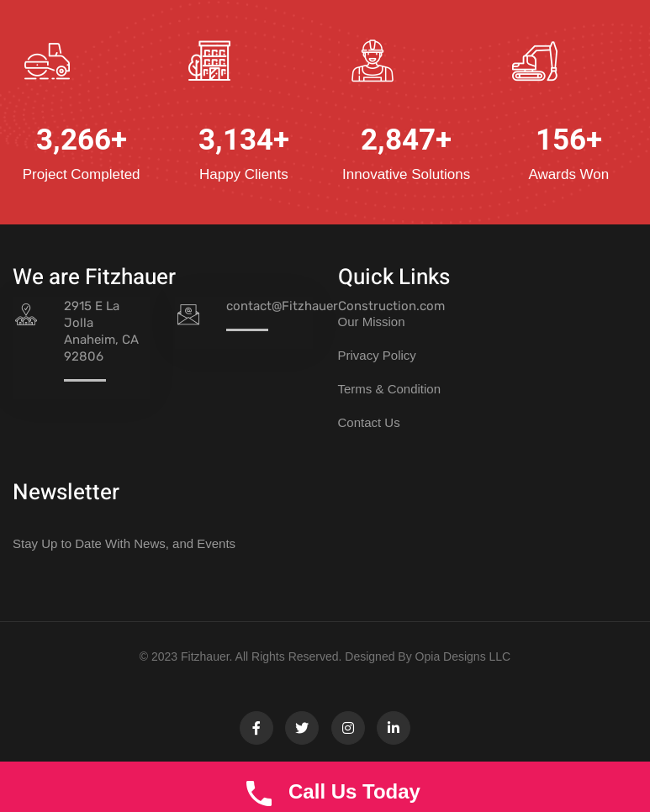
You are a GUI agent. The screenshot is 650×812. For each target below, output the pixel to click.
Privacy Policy (377, 355)
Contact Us (369, 422)
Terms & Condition (390, 389)
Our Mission (372, 322)
